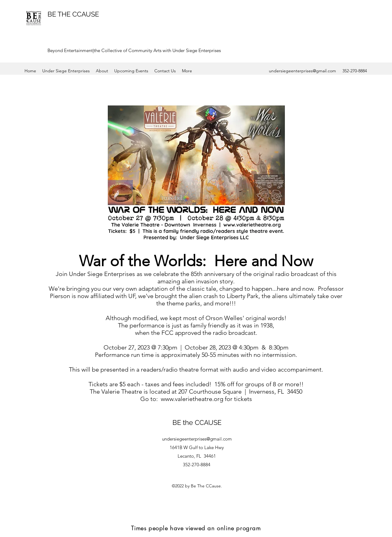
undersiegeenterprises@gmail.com (302, 71)
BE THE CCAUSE (73, 14)
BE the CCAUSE (197, 422)
